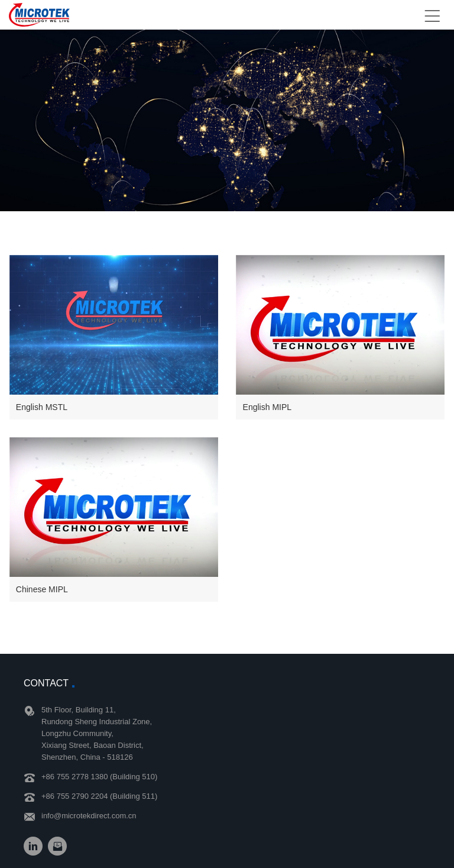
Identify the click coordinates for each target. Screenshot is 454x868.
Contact (46, 683)
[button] (114, 337)
